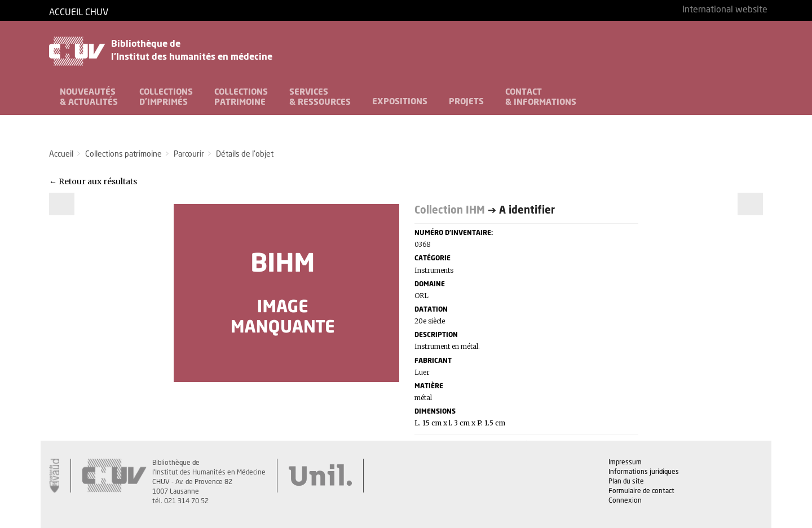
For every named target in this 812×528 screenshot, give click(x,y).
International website (725, 10)
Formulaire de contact (641, 491)
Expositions (400, 102)
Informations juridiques (644, 472)
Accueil (61, 154)
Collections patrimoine (123, 154)
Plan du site (626, 482)
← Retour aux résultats (93, 181)
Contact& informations (541, 97)
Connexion (625, 501)
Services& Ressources (320, 97)
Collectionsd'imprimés (166, 97)
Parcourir (189, 154)
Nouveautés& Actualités (89, 97)
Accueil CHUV (79, 13)
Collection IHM (450, 211)
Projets (466, 102)
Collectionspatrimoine (241, 97)
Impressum (625, 463)
